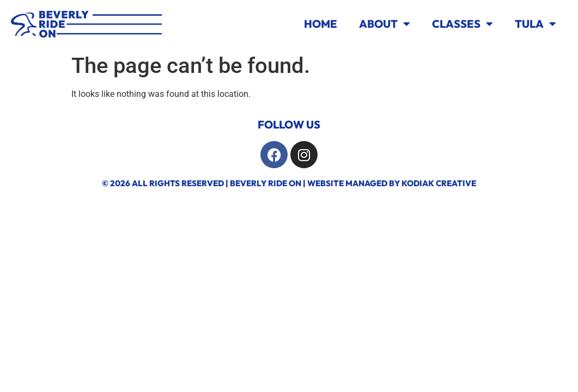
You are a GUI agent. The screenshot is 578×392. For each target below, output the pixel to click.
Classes (463, 24)
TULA (536, 24)
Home (321, 24)
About (385, 24)
